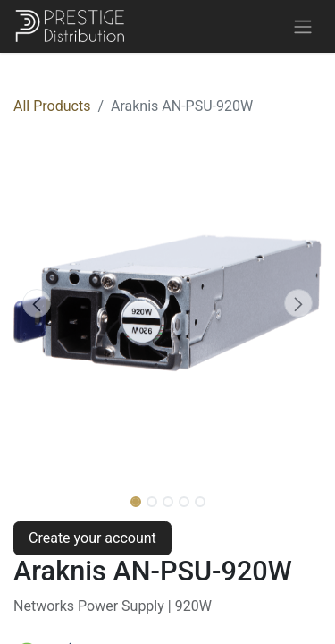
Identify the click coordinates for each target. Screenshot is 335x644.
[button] (37, 303)
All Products (52, 106)
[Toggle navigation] (303, 26)
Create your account (92, 538)
